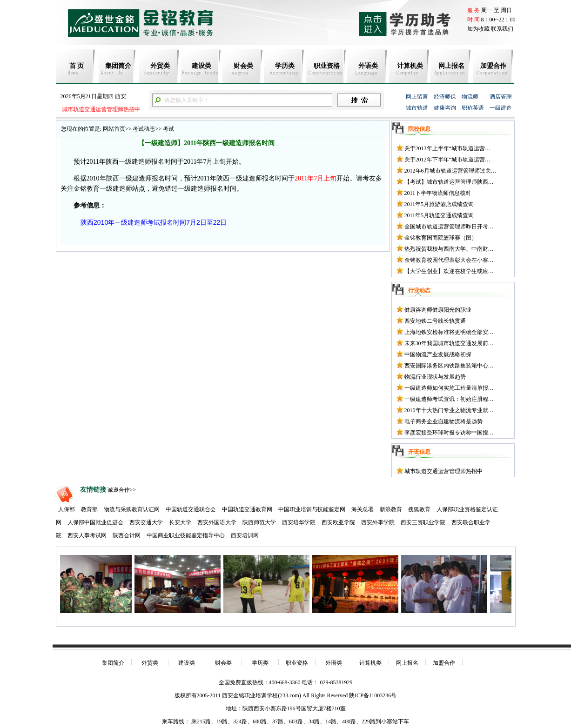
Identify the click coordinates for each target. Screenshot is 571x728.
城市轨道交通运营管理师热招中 (100, 109)
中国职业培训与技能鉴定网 (312, 509)
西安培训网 (245, 535)
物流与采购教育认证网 (132, 509)
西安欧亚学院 (338, 522)
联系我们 (502, 29)
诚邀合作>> (122, 490)
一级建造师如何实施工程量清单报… (449, 388)
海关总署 (363, 509)
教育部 (89, 509)
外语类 (368, 66)
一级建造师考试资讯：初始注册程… (449, 399)
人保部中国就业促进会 (95, 522)
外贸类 (160, 66)
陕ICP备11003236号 (373, 695)
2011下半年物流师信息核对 (438, 193)
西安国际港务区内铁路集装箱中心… (449, 366)
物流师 (470, 97)
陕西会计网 (127, 535)
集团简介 (118, 66)
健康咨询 (445, 108)
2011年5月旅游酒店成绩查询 (439, 204)
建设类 (202, 66)
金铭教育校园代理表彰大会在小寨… (449, 260)
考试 (168, 129)
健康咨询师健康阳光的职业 (438, 310)
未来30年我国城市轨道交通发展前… (449, 343)
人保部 (67, 509)
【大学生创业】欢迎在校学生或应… (449, 271)
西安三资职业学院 (423, 522)
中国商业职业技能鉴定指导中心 (186, 535)
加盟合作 (493, 66)
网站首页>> (117, 129)
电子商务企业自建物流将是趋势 (443, 421)
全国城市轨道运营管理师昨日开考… (449, 227)
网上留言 (417, 97)
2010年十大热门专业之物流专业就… (449, 410)
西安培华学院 (299, 522)
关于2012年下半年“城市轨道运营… (447, 160)
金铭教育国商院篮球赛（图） (441, 238)
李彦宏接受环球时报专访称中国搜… (449, 433)
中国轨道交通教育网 (247, 509)
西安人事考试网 (87, 535)
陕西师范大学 (259, 522)
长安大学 (180, 522)
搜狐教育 (419, 509)
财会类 (243, 66)
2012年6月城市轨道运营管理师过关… (450, 171)
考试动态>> (146, 129)
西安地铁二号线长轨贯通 (435, 321)
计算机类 (410, 66)
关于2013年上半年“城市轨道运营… (447, 148)
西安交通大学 (146, 522)
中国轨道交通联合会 (191, 509)
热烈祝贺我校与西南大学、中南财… (449, 249)
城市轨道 (417, 108)
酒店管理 (501, 97)
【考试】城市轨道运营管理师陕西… (449, 182)
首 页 (77, 66)
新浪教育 (391, 509)
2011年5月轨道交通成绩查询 (439, 215)
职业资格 (327, 66)
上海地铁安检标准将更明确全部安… (449, 332)
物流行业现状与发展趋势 (435, 377)
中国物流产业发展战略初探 (438, 354)
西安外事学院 (378, 522)
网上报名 (451, 66)
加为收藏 (478, 29)
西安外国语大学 (217, 522)
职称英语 (473, 108)
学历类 (285, 66)
